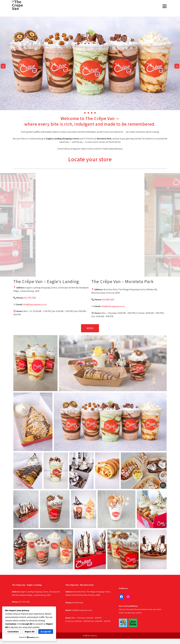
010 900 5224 (108, 299)
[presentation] (3, 66)
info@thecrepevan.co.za (35, 304)
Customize (13, 632)
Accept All (46, 632)
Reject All (30, 632)
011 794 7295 (30, 298)
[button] (85, 113)
